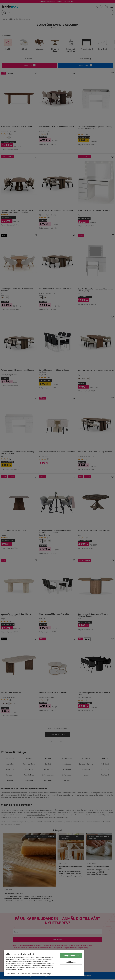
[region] (44, 963)
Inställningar (71, 962)
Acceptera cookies (71, 955)
